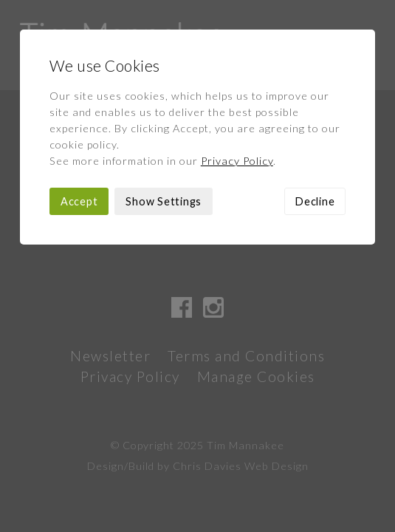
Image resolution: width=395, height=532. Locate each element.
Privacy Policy (237, 161)
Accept (79, 201)
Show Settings (164, 201)
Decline (315, 201)
